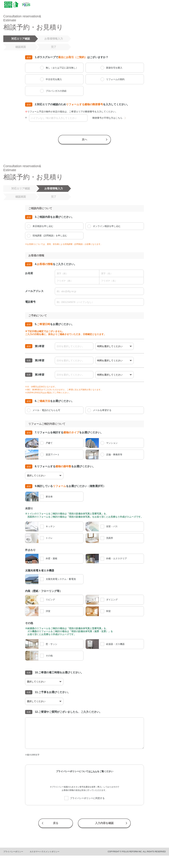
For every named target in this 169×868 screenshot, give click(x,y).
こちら (94, 771)
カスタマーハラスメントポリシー (45, 852)
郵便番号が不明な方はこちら (107, 118)
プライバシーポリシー (13, 852)
